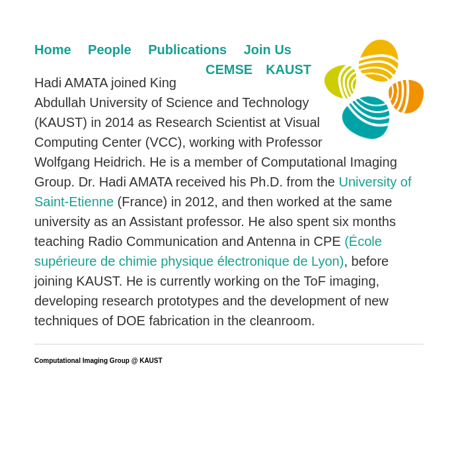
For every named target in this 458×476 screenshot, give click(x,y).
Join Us (268, 50)
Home (53, 50)
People (110, 50)
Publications (187, 50)
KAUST (288, 69)
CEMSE (229, 69)
